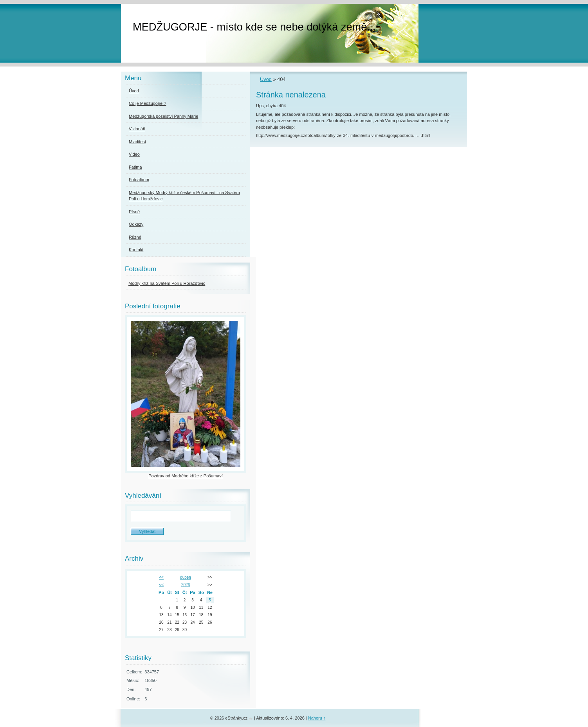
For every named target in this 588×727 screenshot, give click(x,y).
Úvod (266, 79)
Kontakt (136, 250)
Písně (134, 212)
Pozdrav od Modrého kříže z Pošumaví (186, 476)
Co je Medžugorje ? (147, 103)
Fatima (135, 167)
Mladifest (137, 142)
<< (161, 577)
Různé (135, 237)
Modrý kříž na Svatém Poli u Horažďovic (167, 283)
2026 (186, 585)
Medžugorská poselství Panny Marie (163, 116)
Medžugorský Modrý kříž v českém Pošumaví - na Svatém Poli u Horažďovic (184, 196)
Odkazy (136, 224)
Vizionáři (137, 129)
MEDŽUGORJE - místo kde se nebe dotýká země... (254, 27)
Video (134, 154)
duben (186, 577)
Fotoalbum (139, 180)
